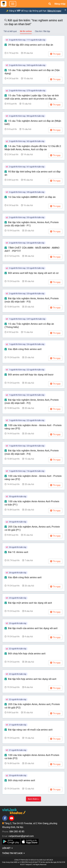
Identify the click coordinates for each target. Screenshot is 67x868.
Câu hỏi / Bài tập (42, 31)
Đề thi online (26, 31)
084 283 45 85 (17, 832)
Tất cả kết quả (10, 31)
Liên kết (7, 848)
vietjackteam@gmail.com (21, 836)
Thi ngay (55, 54)
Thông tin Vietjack (13, 853)
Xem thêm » (33, 799)
